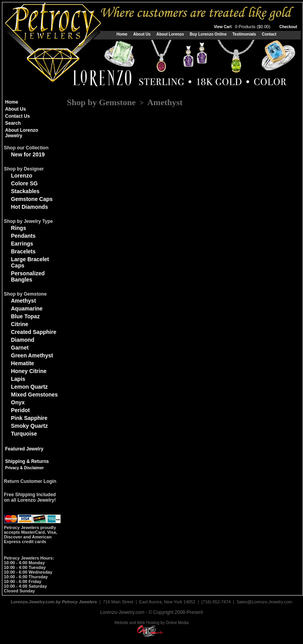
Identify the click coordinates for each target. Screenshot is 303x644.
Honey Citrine (29, 371)
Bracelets (23, 251)
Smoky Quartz (29, 426)
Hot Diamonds (30, 207)
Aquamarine (27, 309)
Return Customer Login (30, 481)
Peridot (20, 410)
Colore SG (24, 183)
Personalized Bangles (28, 276)
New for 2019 (28, 154)
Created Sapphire (34, 332)
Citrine (20, 324)
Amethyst (23, 301)
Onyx (18, 402)
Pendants (23, 236)
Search (13, 123)
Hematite (22, 363)
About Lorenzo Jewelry (22, 133)
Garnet (20, 348)
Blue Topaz (25, 316)
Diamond (23, 340)
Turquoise (24, 434)
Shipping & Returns (27, 461)
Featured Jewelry (24, 449)
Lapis (18, 379)
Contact (269, 34)
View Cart (243, 27)
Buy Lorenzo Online (208, 34)
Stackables (25, 191)
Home (122, 34)
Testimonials (244, 34)
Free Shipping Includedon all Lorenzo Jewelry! (30, 497)
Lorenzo (22, 176)
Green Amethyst (32, 355)
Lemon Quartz (29, 387)
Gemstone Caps (32, 199)
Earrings (22, 244)
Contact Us (17, 116)
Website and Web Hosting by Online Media (151, 623)
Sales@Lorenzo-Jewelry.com (264, 602)
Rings (19, 228)
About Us (142, 34)
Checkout (288, 27)
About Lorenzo (170, 34)
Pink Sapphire (29, 418)
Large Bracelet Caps (30, 262)
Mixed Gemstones (34, 395)
